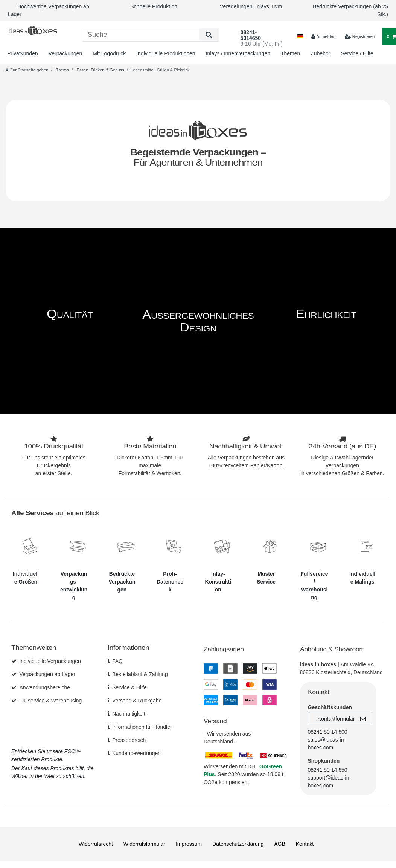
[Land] (300, 37)
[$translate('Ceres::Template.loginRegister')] (360, 37)
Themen (290, 53)
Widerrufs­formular (144, 844)
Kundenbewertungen (136, 753)
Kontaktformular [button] (342, 719)
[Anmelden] (323, 37)
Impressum (189, 844)
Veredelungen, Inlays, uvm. (252, 6)
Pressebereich (129, 740)
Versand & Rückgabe (137, 700)
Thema (62, 70)
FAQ (117, 661)
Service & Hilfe (129, 687)
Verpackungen (65, 53)
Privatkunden (23, 53)
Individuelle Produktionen (166, 53)
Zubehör (320, 53)
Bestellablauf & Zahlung (140, 674)
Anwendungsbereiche (45, 687)
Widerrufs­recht (96, 844)
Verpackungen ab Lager (47, 674)
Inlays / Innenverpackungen (238, 53)
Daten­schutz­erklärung (238, 844)
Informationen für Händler (142, 727)
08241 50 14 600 (328, 731)
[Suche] (209, 35)
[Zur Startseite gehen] (27, 70)
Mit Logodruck (109, 53)
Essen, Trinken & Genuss (100, 70)
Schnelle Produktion (154, 6)
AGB (280, 844)
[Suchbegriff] (141, 35)
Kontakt (305, 844)
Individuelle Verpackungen (50, 661)
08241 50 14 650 (328, 769)
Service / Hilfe (357, 53)
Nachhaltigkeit (129, 713)
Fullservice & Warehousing (50, 700)
